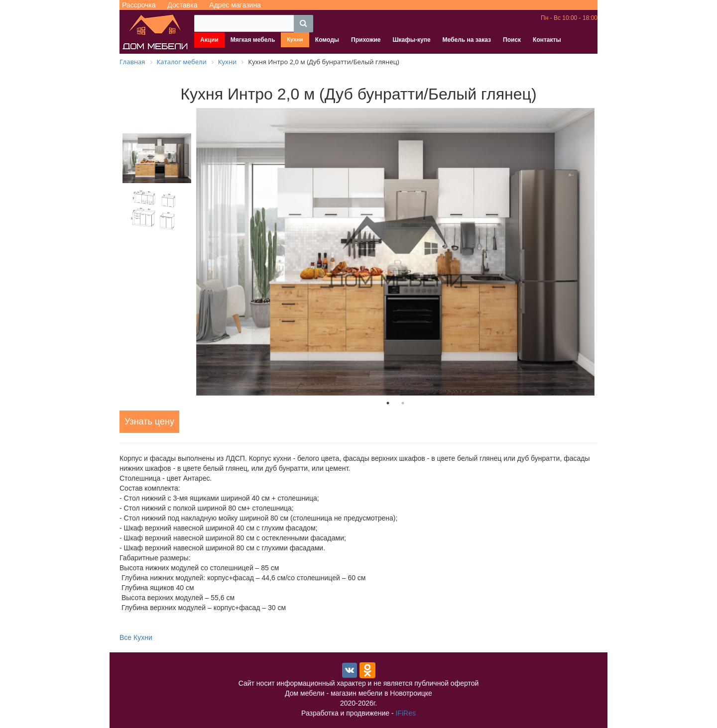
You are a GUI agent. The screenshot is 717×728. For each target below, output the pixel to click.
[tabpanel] (395, 252)
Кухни (295, 39)
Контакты (547, 40)
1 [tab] (388, 403)
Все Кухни (136, 637)
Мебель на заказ (467, 40)
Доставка (182, 5)
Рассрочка (139, 5)
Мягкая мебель (253, 40)
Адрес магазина (235, 5)
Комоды (327, 40)
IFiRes (405, 713)
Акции (209, 40)
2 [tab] (403, 403)
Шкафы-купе (412, 40)
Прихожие (366, 40)
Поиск (512, 40)
